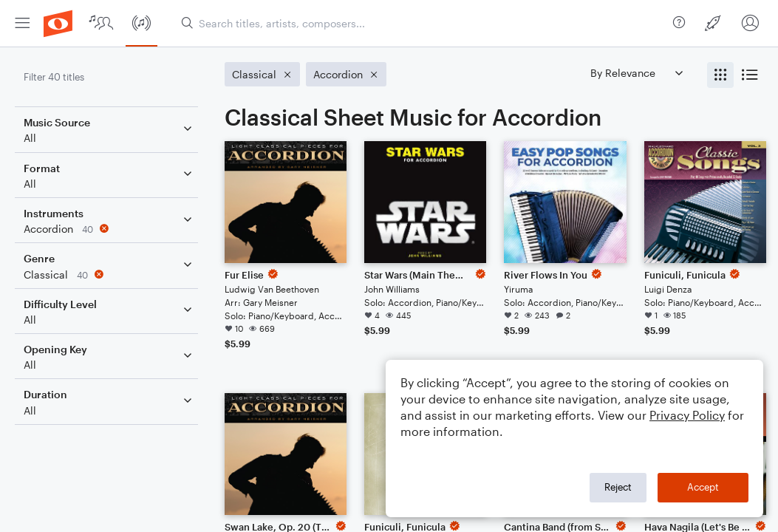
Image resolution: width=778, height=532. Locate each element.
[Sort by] (636, 73)
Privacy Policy (687, 415)
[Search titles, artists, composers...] (421, 23)
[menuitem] (22, 23)
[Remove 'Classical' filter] (109, 274)
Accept (703, 487)
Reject (618, 487)
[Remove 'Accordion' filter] (109, 229)
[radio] (720, 75)
